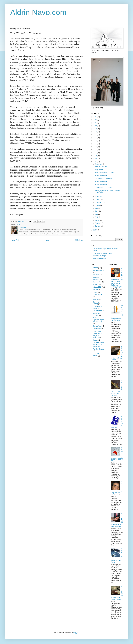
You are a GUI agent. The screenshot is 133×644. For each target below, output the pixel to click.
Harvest (95, 340)
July (97, 208)
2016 (95, 138)
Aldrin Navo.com (38, 12)
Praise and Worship (96, 314)
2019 (95, 129)
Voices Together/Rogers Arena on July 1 (98, 320)
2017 (95, 135)
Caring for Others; (96, 303)
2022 (95, 120)
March (97, 220)
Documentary (97, 329)
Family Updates (98, 295)
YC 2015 (96, 353)
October (98, 199)
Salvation (96, 299)
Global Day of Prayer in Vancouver (97, 336)
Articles (18, 224)
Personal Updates (96, 278)
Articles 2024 (97, 287)
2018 (95, 132)
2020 (95, 126)
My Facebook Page (99, 256)
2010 (95, 156)
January (98, 226)
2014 (95, 144)
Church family (97, 326)
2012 (95, 150)
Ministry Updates (98, 270)
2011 (95, 153)
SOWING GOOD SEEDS (103, 188)
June (97, 211)
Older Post (79, 240)
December (99, 164)
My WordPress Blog (99, 258)
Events (95, 292)
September (99, 202)
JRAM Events (97, 311)
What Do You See (101, 167)
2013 (95, 147)
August (98, 205)
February (98, 223)
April (97, 217)
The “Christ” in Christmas (103, 179)
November (99, 196)
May (97, 214)
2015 (95, 141)
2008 (95, 162)
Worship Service (98, 349)
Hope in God (97, 282)
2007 (95, 230)
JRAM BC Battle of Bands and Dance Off (98, 345)
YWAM (95, 356)
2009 (95, 159)
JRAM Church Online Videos (102, 253)
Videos (95, 285)
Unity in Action (99, 170)
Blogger (76, 633)
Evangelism (97, 331)
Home (47, 240)
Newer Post (15, 240)
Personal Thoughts (101, 176)
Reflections (96, 275)
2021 (95, 123)
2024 (95, 117)
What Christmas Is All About (104, 173)
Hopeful (95, 290)
